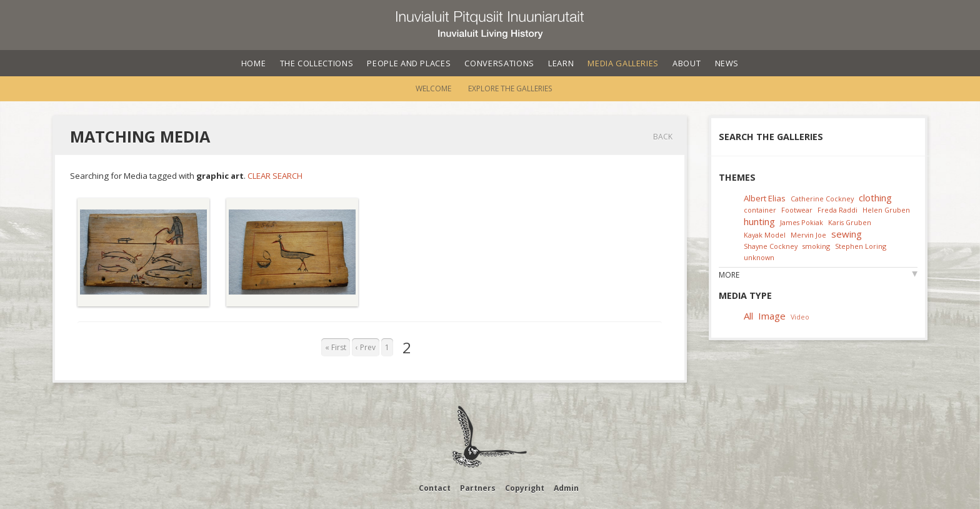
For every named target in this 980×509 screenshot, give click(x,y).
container (760, 210)
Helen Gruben (886, 210)
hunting (759, 221)
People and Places (409, 63)
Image (772, 316)
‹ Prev (366, 347)
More (729, 275)
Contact (435, 488)
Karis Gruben (850, 222)
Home (254, 63)
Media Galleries (623, 63)
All (748, 316)
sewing (847, 234)
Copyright (525, 488)
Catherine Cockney (822, 199)
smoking (816, 246)
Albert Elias (765, 198)
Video (800, 317)
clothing (875, 198)
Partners (478, 488)
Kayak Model (765, 235)
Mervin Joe (808, 235)
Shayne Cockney (771, 246)
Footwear (797, 210)
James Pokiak (802, 222)
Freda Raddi (837, 210)
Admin (566, 488)
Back (663, 137)
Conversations (499, 63)
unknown (759, 257)
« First (336, 347)
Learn (561, 63)
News (727, 63)
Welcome (433, 88)
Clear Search (275, 176)
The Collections (317, 63)
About (687, 63)
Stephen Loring (861, 246)
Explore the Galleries (510, 88)
